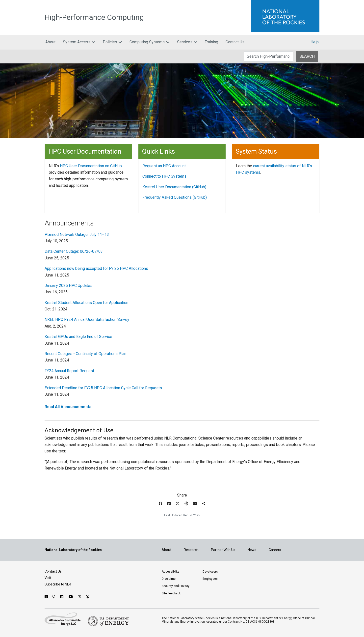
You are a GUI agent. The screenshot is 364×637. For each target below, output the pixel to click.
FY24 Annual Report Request (69, 371)
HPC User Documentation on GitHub (91, 166)
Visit (48, 578)
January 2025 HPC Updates (68, 286)
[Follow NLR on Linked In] (62, 597)
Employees (210, 579)
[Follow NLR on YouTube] (71, 597)
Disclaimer (169, 579)
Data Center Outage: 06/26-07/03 (74, 251)
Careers (275, 550)
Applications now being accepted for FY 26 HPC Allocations (96, 268)
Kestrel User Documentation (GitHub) (174, 187)
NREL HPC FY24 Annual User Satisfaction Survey (87, 319)
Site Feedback (171, 593)
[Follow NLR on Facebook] (46, 597)
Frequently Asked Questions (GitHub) (175, 197)
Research (191, 550)
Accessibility (170, 572)
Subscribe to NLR (58, 584)
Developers (210, 572)
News (252, 550)
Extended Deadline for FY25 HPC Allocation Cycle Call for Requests (103, 388)
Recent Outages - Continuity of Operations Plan (85, 354)
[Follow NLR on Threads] (88, 597)
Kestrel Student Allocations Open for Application (86, 303)
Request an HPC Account (164, 166)
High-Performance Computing (94, 17)
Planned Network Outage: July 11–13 (77, 235)
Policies (112, 42)
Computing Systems (150, 42)
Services (187, 42)
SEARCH (307, 56)
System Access (79, 42)
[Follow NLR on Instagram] (54, 597)
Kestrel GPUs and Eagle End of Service (78, 337)
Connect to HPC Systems (164, 176)
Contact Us (235, 42)
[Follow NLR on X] (80, 597)
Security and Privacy (176, 586)
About (50, 42)
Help (315, 42)
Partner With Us (223, 550)
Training (211, 42)
